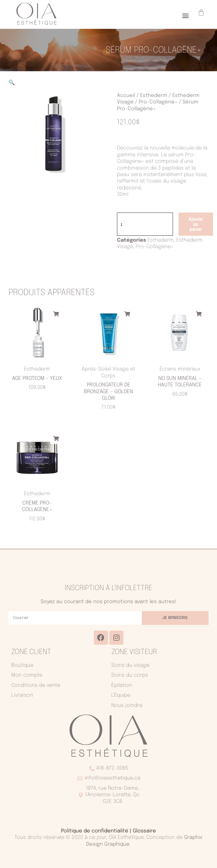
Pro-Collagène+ (158, 102)
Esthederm (154, 96)
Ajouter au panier (196, 224)
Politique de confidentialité (95, 831)
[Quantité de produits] (145, 224)
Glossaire (144, 831)
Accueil (126, 96)
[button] (186, 16)
